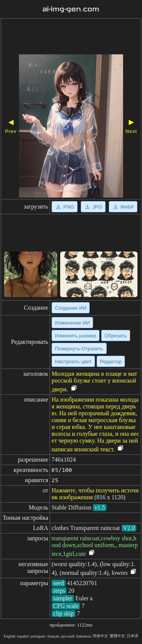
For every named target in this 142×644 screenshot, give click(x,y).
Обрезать (116, 336)
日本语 (133, 636)
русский (68, 636)
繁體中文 (117, 636)
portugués (38, 636)
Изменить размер (76, 336)
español (23, 636)
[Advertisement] (71, 37)
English (10, 636)
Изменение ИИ (72, 323)
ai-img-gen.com (71, 9)
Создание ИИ (71, 308)
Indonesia (83, 636)
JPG (93, 207)
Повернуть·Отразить (79, 349)
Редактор (111, 362)
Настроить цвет (73, 362)
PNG (65, 207)
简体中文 (100, 636)
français (53, 636)
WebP (123, 207)
